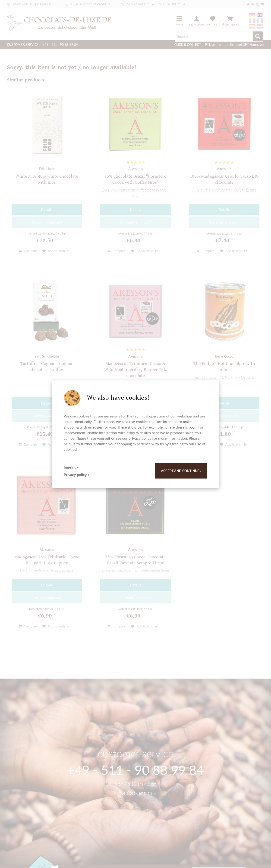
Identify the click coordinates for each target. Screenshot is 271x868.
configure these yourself (90, 438)
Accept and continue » (181, 471)
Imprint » (71, 467)
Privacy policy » (76, 474)
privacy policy (140, 438)
